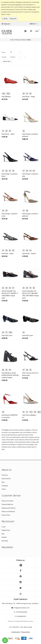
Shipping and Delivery (8, 508)
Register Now (6, 530)
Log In (4, 527)
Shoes (23, 40)
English (6, 24)
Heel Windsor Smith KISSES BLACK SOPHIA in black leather (10, 375)
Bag (3, 534)
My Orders (5, 541)
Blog (3, 482)
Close (5, 19)
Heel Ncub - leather (29, 254)
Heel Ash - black (7, 254)
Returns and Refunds (8, 512)
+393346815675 (21, 616)
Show (3, 52)
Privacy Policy (6, 515)
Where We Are (6, 479)
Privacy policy (25, 632)
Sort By (4, 57)
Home (12, 40)
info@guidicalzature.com (22, 608)
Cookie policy (16, 632)
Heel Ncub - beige (29, 97)
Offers (4, 489)
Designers (5, 486)
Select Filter (7, 61)
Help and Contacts (7, 501)
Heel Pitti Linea (7, 335)
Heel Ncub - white (8, 134)
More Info (13, 19)
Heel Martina (6, 97)
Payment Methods (7, 504)
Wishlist (4, 537)
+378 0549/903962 (21, 612)
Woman (18, 40)
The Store (5, 475)
